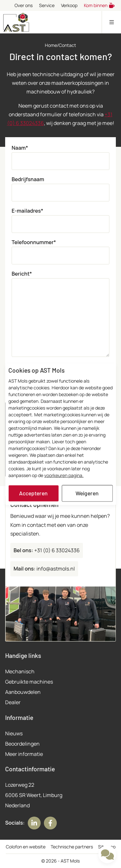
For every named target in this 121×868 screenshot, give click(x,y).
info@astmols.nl (44, 569)
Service (47, 5)
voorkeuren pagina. (64, 475)
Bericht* (22, 274)
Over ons (24, 5)
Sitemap (107, 847)
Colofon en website (26, 847)
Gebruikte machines (29, 682)
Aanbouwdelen (23, 692)
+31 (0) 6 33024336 (47, 550)
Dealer (13, 702)
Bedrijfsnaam (28, 179)
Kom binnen (99, 5)
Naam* (20, 148)
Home (51, 45)
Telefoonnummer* (34, 242)
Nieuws (14, 733)
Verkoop (69, 5)
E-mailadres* (27, 211)
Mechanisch (20, 671)
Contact (67, 45)
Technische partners (72, 847)
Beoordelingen (22, 744)
